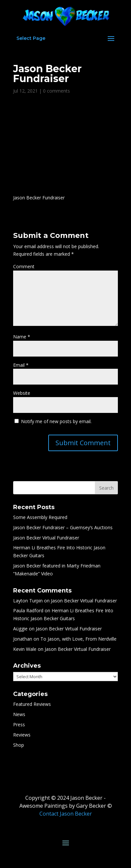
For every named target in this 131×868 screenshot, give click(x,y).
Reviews (22, 735)
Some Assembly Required (40, 517)
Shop (19, 745)
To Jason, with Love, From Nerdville (78, 639)
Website (22, 393)
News (19, 714)
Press (19, 724)
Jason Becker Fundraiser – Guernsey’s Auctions (63, 527)
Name (22, 337)
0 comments (56, 91)
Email (21, 365)
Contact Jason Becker (66, 814)
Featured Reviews (32, 704)
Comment (24, 266)
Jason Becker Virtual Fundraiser (46, 538)
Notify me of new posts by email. (56, 421)
